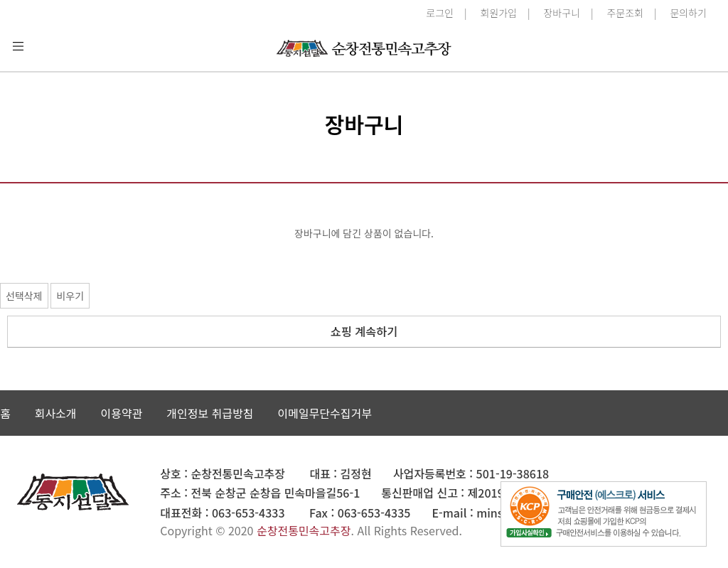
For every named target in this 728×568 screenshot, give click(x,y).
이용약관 (121, 413)
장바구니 (562, 13)
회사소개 (56, 413)
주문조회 (625, 13)
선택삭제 (24, 296)
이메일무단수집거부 (324, 413)
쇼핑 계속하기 (364, 331)
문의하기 (688, 13)
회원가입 (498, 13)
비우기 (70, 296)
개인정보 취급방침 (210, 413)
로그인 (440, 13)
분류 (18, 46)
